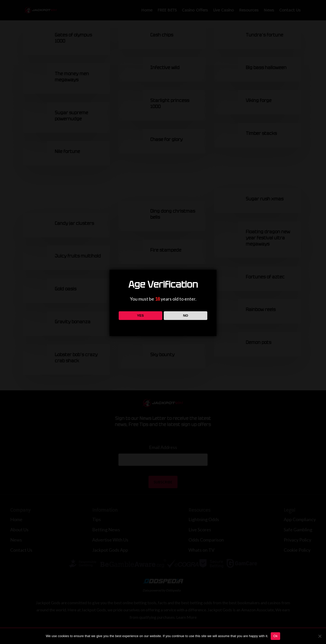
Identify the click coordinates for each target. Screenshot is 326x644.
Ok (275, 636)
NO (186, 315)
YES (140, 315)
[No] (320, 636)
